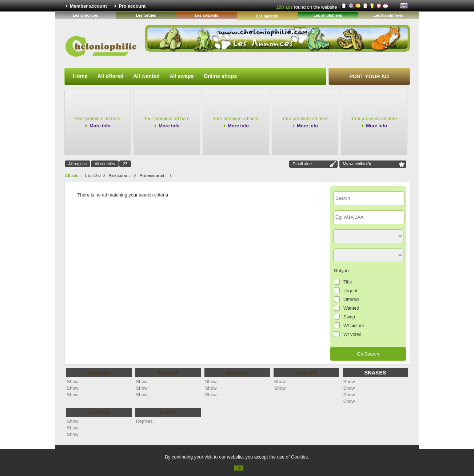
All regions (78, 164)
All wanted (147, 76)
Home (80, 76)
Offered (351, 299)
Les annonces (85, 15)
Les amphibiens (328, 15)
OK (239, 468)
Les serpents (207, 15)
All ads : (73, 175)
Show (73, 382)
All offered (110, 76)
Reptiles (144, 421)
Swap (349, 317)
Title (348, 282)
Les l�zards (267, 16)
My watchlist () (357, 164)
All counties (105, 164)
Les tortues (146, 15)
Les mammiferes (389, 15)
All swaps (182, 76)
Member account (88, 6)
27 (125, 164)
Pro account (132, 6)
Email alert (302, 164)
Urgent (350, 291)
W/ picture (354, 326)
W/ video (352, 334)
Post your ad (369, 76)
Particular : (119, 175)
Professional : (153, 175)
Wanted (351, 308)
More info (100, 126)
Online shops (220, 76)
